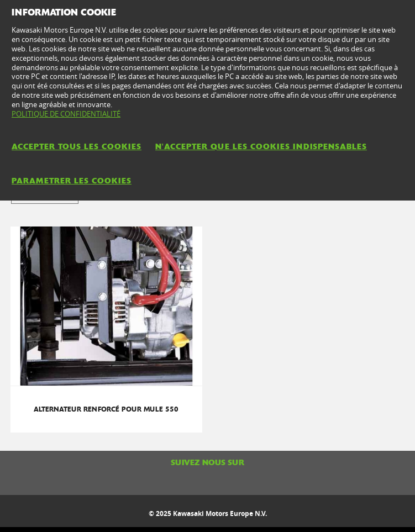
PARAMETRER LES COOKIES (72, 181)
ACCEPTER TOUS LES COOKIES (77, 146)
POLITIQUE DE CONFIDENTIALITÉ (66, 114)
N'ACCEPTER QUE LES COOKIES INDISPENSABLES (261, 146)
